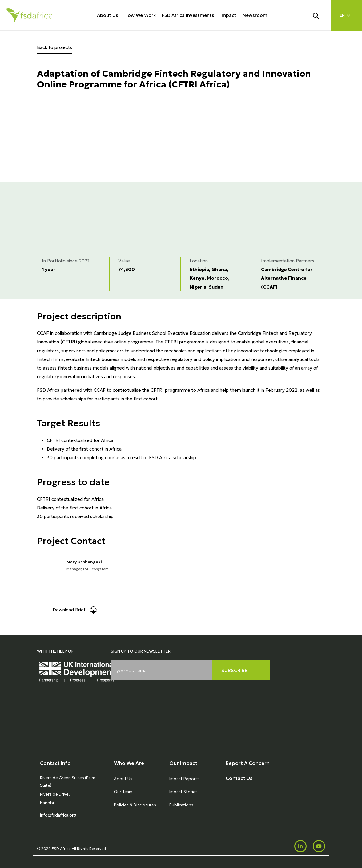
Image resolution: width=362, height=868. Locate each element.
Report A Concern (248, 763)
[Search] (320, 15)
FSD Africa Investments (188, 15)
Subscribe (235, 670)
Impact (228, 15)
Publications (181, 805)
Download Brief (75, 610)
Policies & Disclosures (135, 805)
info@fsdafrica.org (58, 815)
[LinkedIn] (300, 846)
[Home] (29, 15)
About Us (108, 15)
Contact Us (239, 778)
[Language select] (347, 15)
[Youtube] (319, 846)
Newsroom (255, 15)
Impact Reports (184, 779)
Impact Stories (183, 792)
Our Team (123, 792)
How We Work (140, 15)
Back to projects (54, 47)
